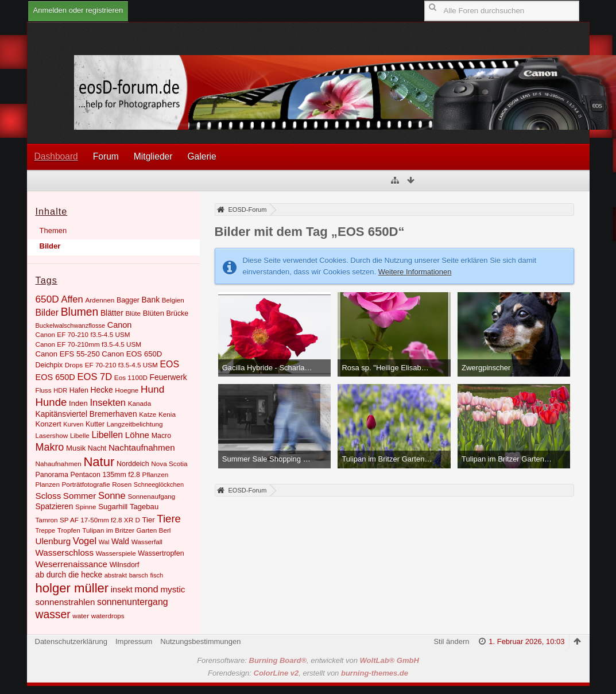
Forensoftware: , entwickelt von (308, 660)
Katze (148, 414)
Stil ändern (451, 641)
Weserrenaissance (72, 564)
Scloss (49, 496)
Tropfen (69, 530)
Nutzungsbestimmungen (200, 641)
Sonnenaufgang (151, 496)
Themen (53, 230)
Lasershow (52, 435)
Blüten (154, 313)
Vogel (85, 541)
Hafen (79, 390)
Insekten (108, 403)
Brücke (178, 313)
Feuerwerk (168, 377)
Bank (151, 300)
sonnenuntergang (133, 602)
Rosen (122, 484)
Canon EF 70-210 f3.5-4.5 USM (83, 334)
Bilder (50, 246)
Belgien (173, 300)
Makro (50, 447)
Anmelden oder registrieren (78, 10)
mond (146, 589)
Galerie (202, 156)
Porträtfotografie (86, 484)
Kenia (167, 414)
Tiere (169, 519)
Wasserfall (147, 542)
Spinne (86, 507)
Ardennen (100, 300)
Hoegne (127, 390)
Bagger (128, 300)
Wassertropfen (161, 553)
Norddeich (133, 464)
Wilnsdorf (125, 565)
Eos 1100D (131, 377)
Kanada (140, 403)
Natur (99, 462)
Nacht (97, 448)
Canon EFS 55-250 (68, 354)
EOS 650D (55, 377)
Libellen (107, 435)
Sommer (80, 496)
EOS (170, 364)
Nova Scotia (169, 464)
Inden (78, 403)
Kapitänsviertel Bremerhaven (86, 414)
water (81, 616)
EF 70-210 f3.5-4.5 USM (121, 365)
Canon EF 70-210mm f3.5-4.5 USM (89, 344)
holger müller (72, 588)
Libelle (80, 435)
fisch (156, 575)
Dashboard (56, 156)
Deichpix (49, 365)
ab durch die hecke (69, 575)
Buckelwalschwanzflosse (71, 325)
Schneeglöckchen (159, 484)
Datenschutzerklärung (71, 641)
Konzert (49, 424)
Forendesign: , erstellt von (308, 673)
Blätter (112, 313)
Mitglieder (153, 156)
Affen (72, 299)
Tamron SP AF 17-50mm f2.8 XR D (88, 520)
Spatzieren (55, 506)
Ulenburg (53, 541)
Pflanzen (156, 474)
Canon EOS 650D (132, 354)
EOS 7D (94, 377)
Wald (120, 541)
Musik (76, 448)
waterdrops (108, 616)
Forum (106, 156)
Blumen (80, 312)
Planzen (48, 484)
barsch (139, 575)
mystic (173, 589)
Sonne (112, 496)
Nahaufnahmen (59, 464)
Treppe (46, 530)
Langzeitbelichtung (135, 424)
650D (47, 299)
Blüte (133, 313)
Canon (120, 325)
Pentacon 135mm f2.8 (105, 475)
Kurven (73, 424)
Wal (104, 542)
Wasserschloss (65, 553)
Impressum (134, 641)
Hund (152, 389)
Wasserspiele (116, 553)
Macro (162, 436)
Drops (74, 365)
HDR (60, 390)
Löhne (137, 435)
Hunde (51, 402)
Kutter (95, 424)
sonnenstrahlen (65, 602)
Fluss (44, 390)
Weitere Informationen (415, 272)
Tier (149, 520)
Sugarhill (113, 507)
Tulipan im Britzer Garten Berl (126, 530)
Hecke (102, 390)
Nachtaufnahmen (142, 447)
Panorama (52, 475)
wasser (53, 614)
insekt (122, 590)
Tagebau (144, 507)
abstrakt (116, 575)
